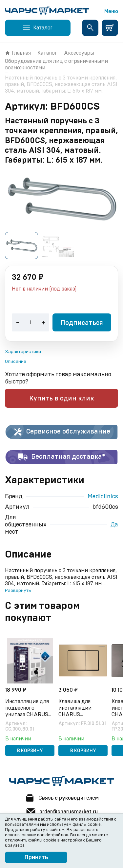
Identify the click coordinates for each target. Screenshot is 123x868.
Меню (111, 11)
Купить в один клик (61, 399)
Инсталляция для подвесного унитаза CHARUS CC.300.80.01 (27, 708)
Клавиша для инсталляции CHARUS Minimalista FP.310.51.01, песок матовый (79, 708)
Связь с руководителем (62, 798)
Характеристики (23, 352)
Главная (18, 53)
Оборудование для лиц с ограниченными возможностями (56, 64)
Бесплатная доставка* (61, 457)
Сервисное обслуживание (61, 432)
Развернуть (18, 591)
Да (114, 525)
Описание (16, 362)
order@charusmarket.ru (62, 812)
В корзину (30, 751)
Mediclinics (103, 497)
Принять (36, 858)
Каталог (47, 53)
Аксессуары (79, 53)
